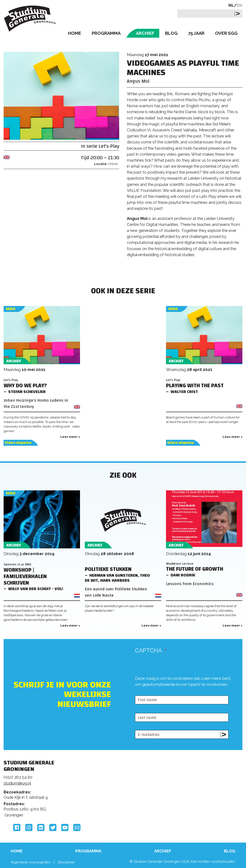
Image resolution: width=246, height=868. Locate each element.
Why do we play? (25, 386)
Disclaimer (66, 862)
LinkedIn (41, 827)
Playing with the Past (195, 386)
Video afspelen (18, 443)
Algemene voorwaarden (31, 862)
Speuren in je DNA (17, 564)
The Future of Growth (195, 569)
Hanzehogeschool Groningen (193, 799)
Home (75, 33)
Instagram (29, 827)
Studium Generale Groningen (30, 19)
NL (231, 5)
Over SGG (226, 33)
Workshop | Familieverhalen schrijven (25, 577)
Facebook (17, 827)
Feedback (120, 784)
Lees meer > (70, 437)
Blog (171, 33)
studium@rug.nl (17, 783)
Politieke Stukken (108, 569)
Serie (11, 309)
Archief (145, 33)
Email (77, 827)
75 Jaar (196, 33)
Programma (106, 33)
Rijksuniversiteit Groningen (193, 782)
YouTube (65, 827)
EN (240, 5)
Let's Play (109, 146)
